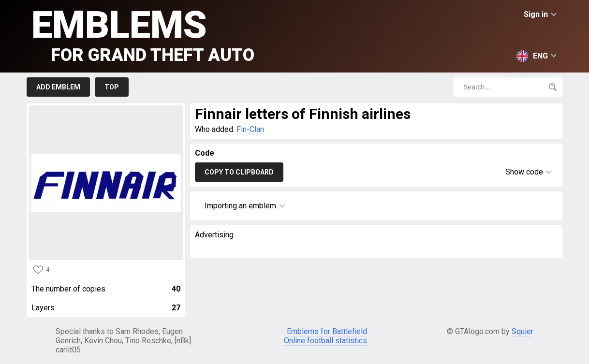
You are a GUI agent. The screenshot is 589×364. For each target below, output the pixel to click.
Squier (523, 331)
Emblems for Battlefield (327, 331)
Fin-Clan (250, 129)
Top (112, 87)
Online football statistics (325, 341)
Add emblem (58, 87)
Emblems (143, 34)
